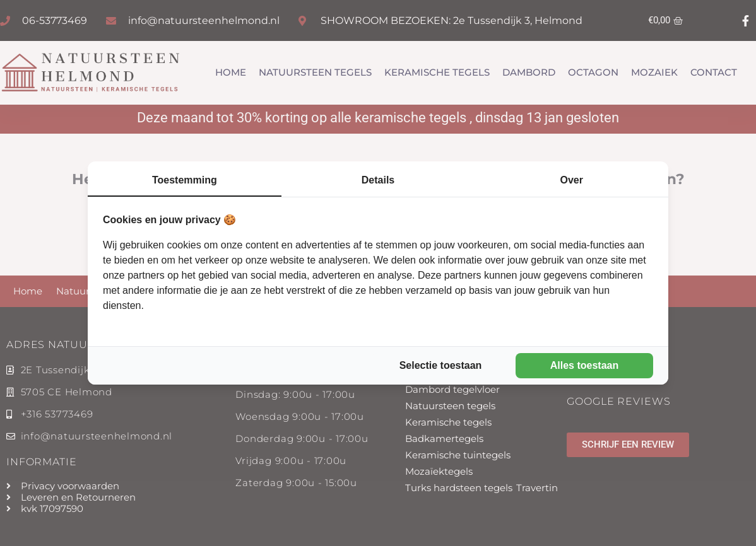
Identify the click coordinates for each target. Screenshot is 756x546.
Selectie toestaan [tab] (441, 365)
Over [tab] (571, 180)
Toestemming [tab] (185, 180)
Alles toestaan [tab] (584, 365)
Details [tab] (378, 180)
